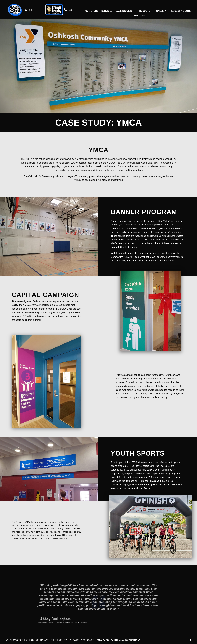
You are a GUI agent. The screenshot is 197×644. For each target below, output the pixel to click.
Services (107, 11)
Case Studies (124, 11)
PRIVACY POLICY (105, 640)
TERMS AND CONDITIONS (128, 640)
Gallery (161, 11)
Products (144, 11)
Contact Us (138, 15)
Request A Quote (180, 11)
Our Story (92, 11)
